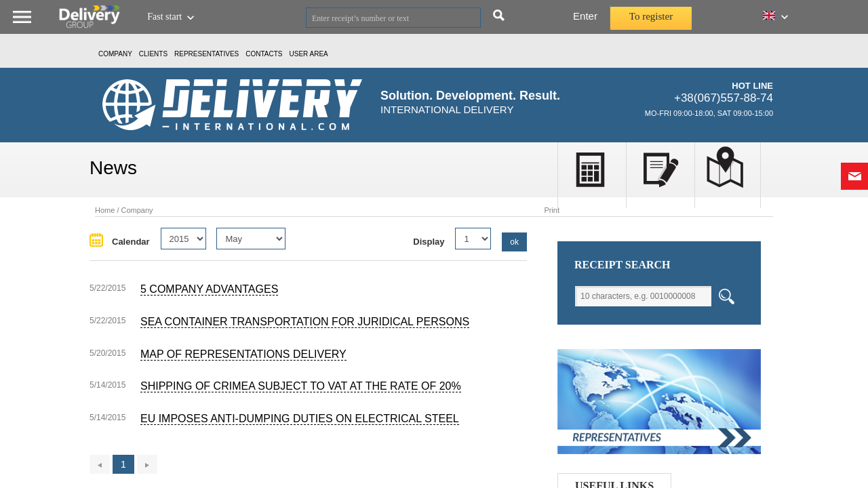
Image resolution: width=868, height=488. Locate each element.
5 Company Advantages (209, 289)
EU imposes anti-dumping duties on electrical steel (300, 419)
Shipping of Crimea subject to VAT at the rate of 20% (301, 386)
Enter (585, 16)
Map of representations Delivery (243, 354)
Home (105, 210)
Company (115, 54)
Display (429, 242)
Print (552, 210)
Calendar (131, 242)
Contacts (264, 54)
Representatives (206, 54)
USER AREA (309, 54)
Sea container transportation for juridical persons (305, 322)
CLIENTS (153, 54)
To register (651, 16)
